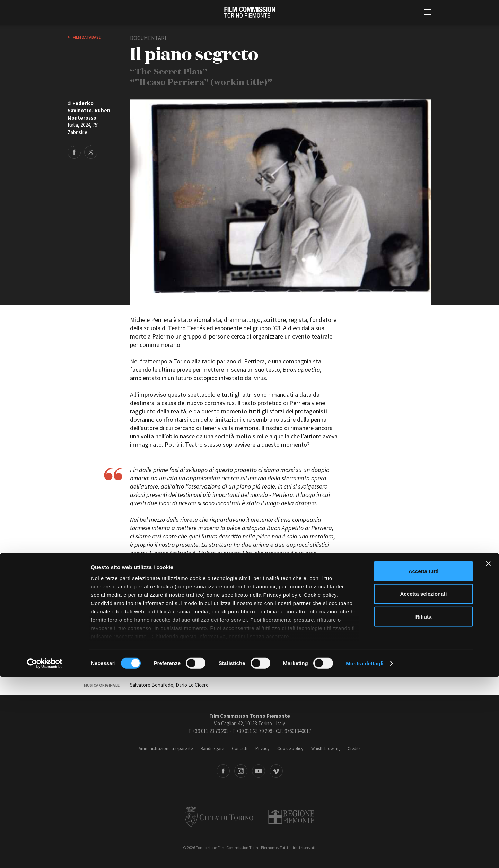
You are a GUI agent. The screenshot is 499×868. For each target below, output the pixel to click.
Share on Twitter (91, 151)
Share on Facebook (74, 151)
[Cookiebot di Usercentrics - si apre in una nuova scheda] (45, 854)
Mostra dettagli (365, 854)
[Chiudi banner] (488, 755)
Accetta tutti (424, 762)
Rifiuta (424, 808)
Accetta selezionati (423, 785)
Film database (86, 37)
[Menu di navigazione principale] (428, 13)
